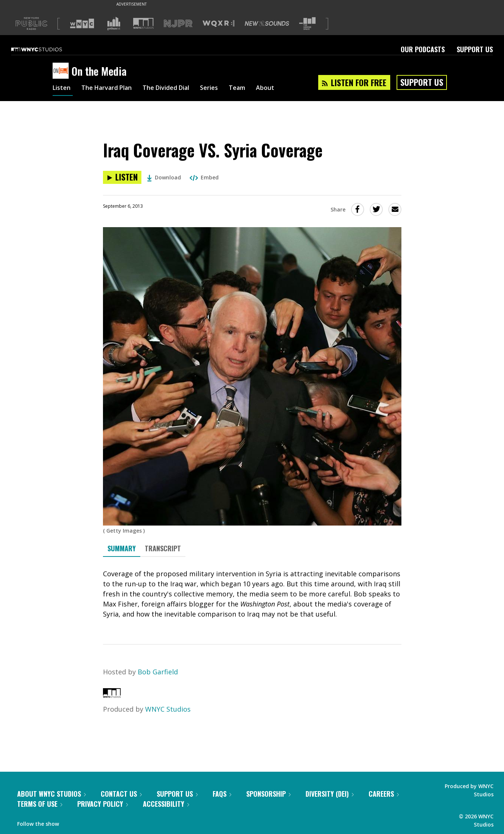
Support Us (475, 49)
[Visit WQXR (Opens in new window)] (218, 24)
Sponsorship (268, 794)
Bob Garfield (158, 672)
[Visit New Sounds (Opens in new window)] (267, 23)
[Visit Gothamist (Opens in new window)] (114, 23)
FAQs (222, 794)
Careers (384, 794)
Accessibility (166, 804)
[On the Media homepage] (62, 71)
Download (164, 177)
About (286, 89)
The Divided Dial (178, 89)
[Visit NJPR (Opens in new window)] (178, 24)
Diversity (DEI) (330, 794)
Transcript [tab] (163, 548)
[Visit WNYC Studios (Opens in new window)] (143, 23)
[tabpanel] (252, 594)
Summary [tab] (122, 548)
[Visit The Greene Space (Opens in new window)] (307, 24)
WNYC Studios (168, 709)
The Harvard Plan (112, 89)
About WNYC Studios (51, 794)
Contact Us (121, 794)
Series (226, 89)
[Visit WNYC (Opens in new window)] (82, 23)
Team (256, 89)
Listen (63, 89)
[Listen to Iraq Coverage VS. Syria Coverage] (122, 177)
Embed (204, 177)
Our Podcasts (423, 49)
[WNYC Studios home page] (46, 49)
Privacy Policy (103, 804)
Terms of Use (40, 804)
